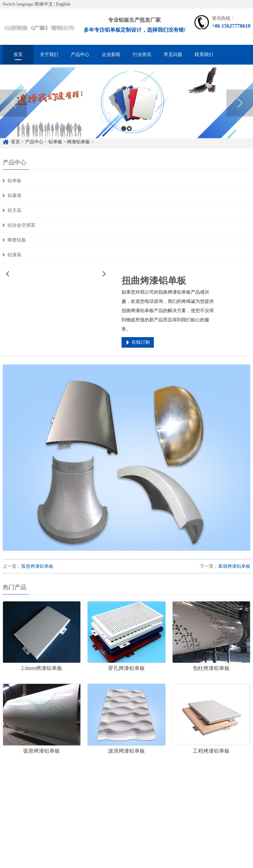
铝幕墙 (14, 196)
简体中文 (44, 4)
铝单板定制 (42, 800)
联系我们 (204, 55)
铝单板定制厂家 (80, 800)
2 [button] (129, 135)
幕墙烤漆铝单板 (234, 566)
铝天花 (14, 210)
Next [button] (240, 110)
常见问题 (173, 55)
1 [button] (124, 135)
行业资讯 (142, 55)
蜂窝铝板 (17, 240)
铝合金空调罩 (21, 225)
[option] (126, 110)
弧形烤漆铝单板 (37, 566)
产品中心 (80, 55)
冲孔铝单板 (150, 800)
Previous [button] (13, 110)
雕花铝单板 (117, 800)
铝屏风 (14, 255)
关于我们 (49, 55)
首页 (18, 55)
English (63, 4)
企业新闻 (111, 55)
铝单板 (14, 181)
